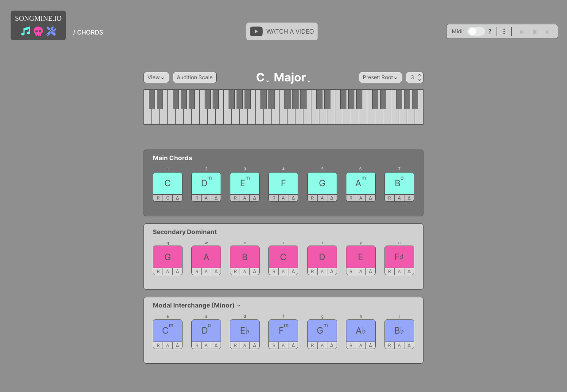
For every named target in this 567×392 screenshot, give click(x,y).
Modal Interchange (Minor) (197, 305)
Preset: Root (381, 77)
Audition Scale (195, 77)
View (156, 77)
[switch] (476, 31)
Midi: (458, 31)
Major (293, 77)
